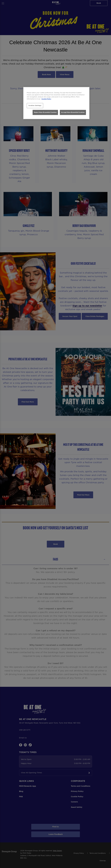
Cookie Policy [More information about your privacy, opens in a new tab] (46, 99)
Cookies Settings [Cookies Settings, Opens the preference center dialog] (35, 105)
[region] (56, 103)
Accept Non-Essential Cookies (73, 112)
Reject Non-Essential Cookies (45, 112)
